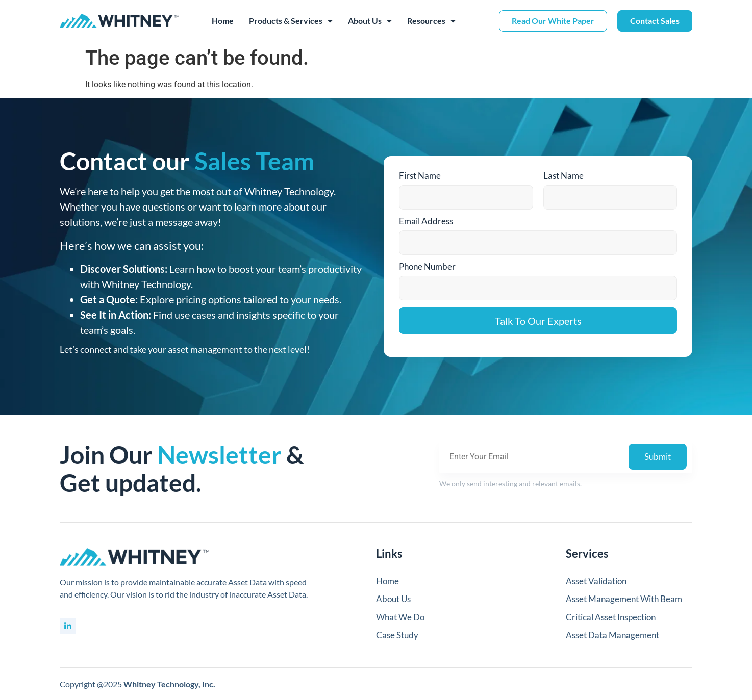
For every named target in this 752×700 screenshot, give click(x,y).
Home (223, 21)
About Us (370, 21)
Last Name (563, 176)
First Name (420, 176)
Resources (431, 21)
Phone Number (427, 266)
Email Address (426, 221)
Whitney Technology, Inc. (169, 684)
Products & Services (291, 21)
